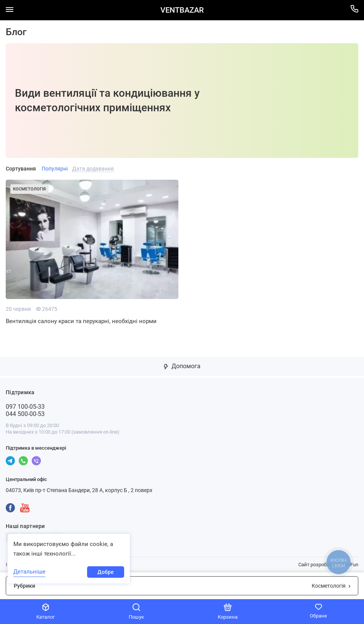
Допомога (182, 366)
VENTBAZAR (182, 10)
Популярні (55, 169)
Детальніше (29, 572)
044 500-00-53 (25, 414)
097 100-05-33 (25, 407)
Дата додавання (93, 169)
